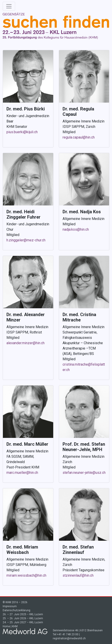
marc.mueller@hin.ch (22, 473)
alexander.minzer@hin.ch (25, 343)
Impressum (10, 606)
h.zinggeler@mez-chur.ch (26, 240)
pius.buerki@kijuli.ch (22, 132)
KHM (15, 626)
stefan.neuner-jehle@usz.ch (84, 473)
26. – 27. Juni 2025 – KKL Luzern (23, 614)
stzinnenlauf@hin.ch (78, 575)
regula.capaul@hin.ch (79, 137)
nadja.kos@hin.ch (76, 229)
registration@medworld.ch (69, 638)
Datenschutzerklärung (16, 610)
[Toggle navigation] (9, 6)
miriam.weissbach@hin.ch (26, 575)
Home (6, 626)
